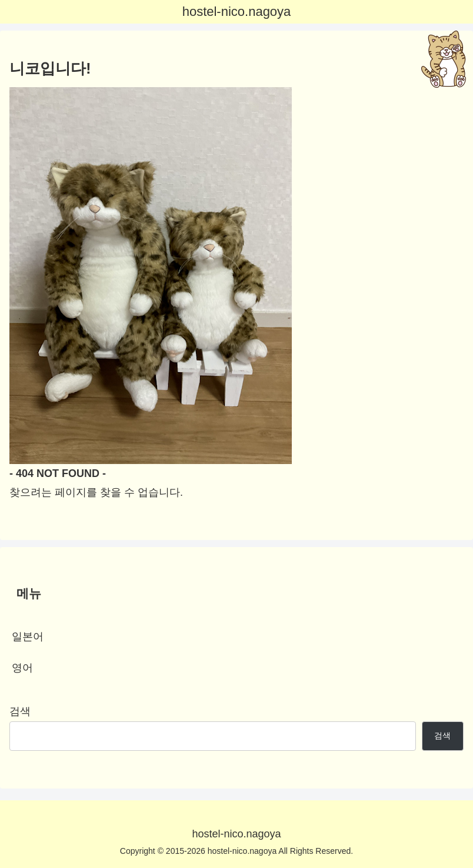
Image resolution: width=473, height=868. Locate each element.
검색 (20, 711)
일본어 (28, 637)
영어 (22, 668)
